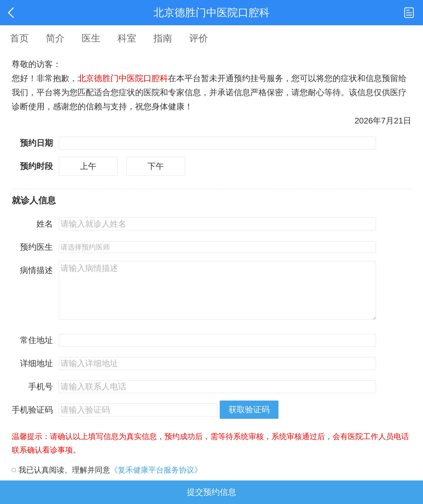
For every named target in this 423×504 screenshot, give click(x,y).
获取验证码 (249, 410)
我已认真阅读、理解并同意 (110, 470)
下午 (156, 166)
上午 (88, 166)
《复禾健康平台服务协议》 (156, 470)
